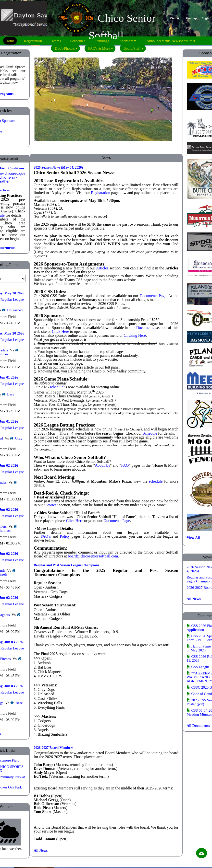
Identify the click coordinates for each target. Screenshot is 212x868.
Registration (100, 193)
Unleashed (15, 310)
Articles (102, 268)
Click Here (75, 521)
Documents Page (153, 296)
